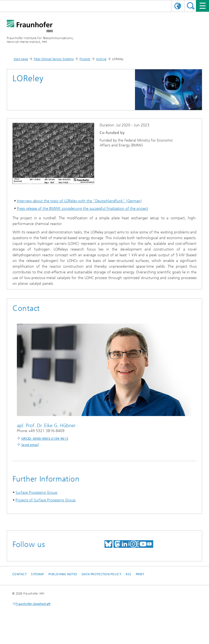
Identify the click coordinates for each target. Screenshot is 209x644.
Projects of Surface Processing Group (46, 500)
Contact (19, 574)
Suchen (191, 6)
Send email (30, 445)
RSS (128, 574)
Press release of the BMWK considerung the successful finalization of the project (82, 209)
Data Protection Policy (102, 574)
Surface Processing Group (36, 493)
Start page (21, 59)
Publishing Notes (63, 574)
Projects (85, 59)
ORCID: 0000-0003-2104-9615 (45, 439)
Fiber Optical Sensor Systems (54, 59)
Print (140, 574)
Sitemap (37, 574)
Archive (101, 59)
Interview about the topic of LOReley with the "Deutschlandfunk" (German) (79, 201)
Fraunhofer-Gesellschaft (33, 604)
